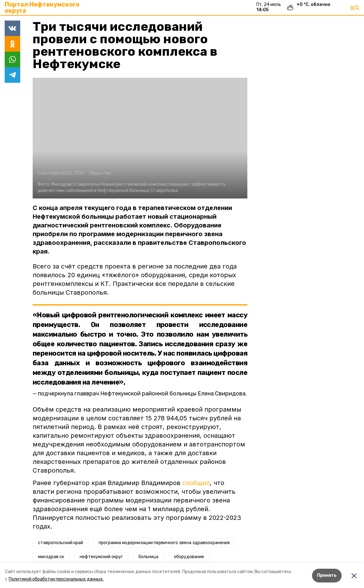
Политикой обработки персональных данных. (56, 579)
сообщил (196, 483)
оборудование (189, 557)
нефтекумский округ (101, 557)
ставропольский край (61, 543)
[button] (140, 138)
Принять (327, 575)
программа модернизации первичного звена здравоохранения (164, 543)
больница (148, 557)
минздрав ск (51, 557)
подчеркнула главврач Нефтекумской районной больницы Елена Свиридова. (142, 394)
